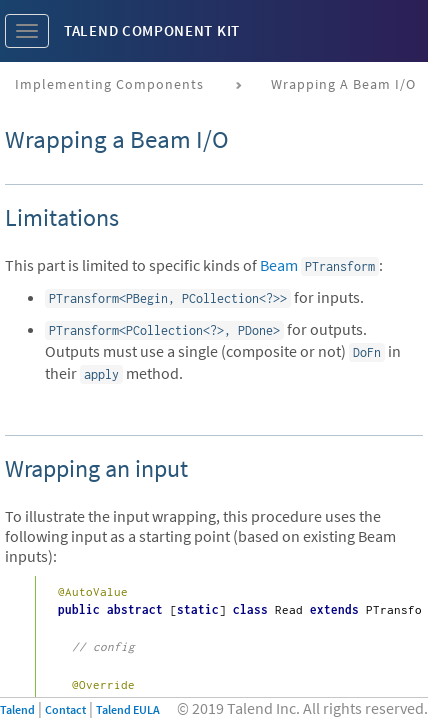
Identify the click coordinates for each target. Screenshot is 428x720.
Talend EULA (128, 709)
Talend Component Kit (152, 30)
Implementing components (109, 84)
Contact (65, 709)
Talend (17, 709)
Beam (279, 265)
